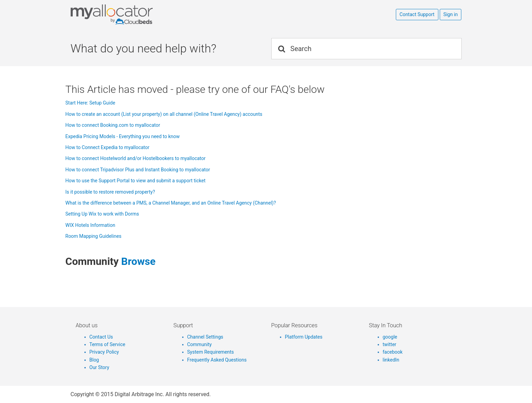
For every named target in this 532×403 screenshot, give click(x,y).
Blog (94, 360)
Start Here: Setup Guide (90, 103)
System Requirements (211, 352)
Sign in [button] (451, 14)
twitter (390, 344)
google (390, 337)
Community (200, 344)
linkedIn (391, 360)
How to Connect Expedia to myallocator (108, 147)
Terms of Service (108, 344)
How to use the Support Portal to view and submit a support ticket (136, 181)
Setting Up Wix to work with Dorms (102, 214)
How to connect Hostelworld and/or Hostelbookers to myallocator (136, 158)
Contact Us (101, 337)
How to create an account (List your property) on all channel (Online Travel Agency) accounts (164, 114)
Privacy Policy (104, 352)
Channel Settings (205, 337)
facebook (393, 352)
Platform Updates (304, 337)
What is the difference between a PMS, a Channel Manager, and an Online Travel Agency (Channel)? (171, 203)
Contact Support (417, 14)
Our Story (99, 367)
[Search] (367, 49)
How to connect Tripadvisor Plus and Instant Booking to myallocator (138, 170)
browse (138, 261)
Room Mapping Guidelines (94, 236)
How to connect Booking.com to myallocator (113, 125)
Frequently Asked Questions (217, 360)
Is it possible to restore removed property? (110, 192)
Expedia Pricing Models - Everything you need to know (123, 136)
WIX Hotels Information (90, 225)
